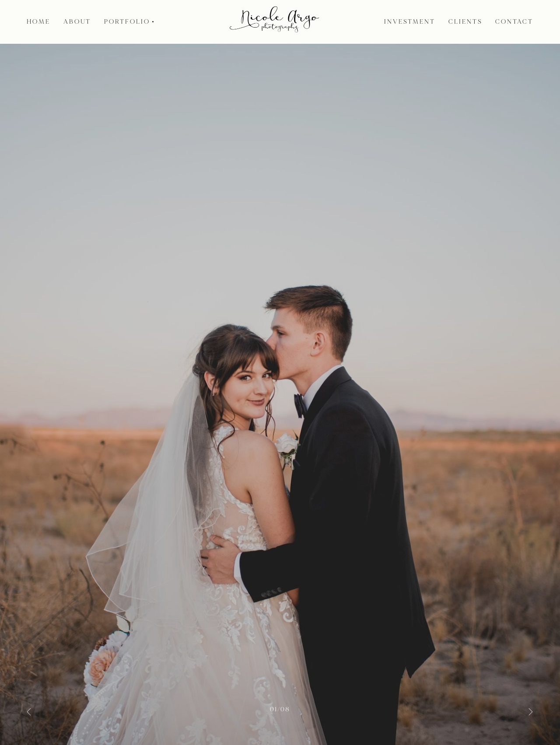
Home (38, 22)
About (77, 22)
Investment (410, 22)
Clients (465, 22)
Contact (514, 22)
